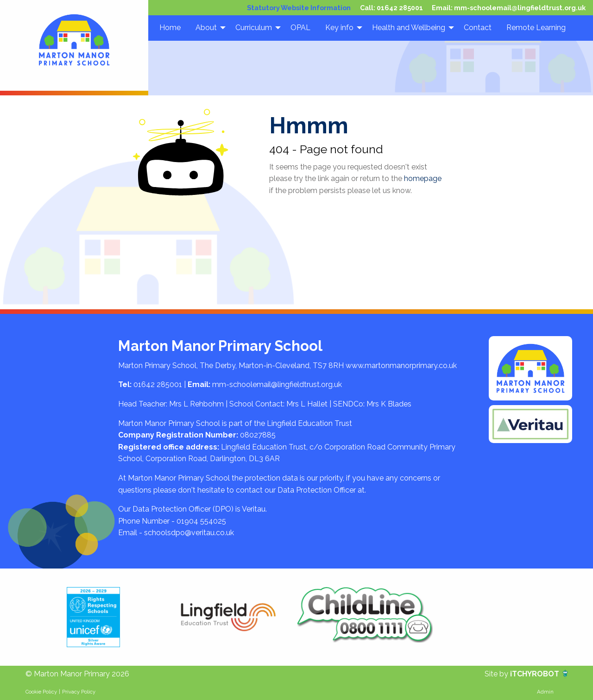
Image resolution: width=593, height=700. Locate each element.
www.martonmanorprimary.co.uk (401, 366)
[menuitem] (170, 28)
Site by (497, 674)
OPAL (300, 28)
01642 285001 (400, 8)
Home (170, 28)
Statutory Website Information (299, 8)
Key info (339, 28)
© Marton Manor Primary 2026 (77, 674)
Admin (545, 692)
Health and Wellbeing (409, 28)
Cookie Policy (41, 692)
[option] (93, 617)
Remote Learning (536, 28)
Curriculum (254, 28)
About (206, 28)
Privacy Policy (79, 692)
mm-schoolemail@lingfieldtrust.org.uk (520, 8)
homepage (423, 178)
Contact (478, 28)
